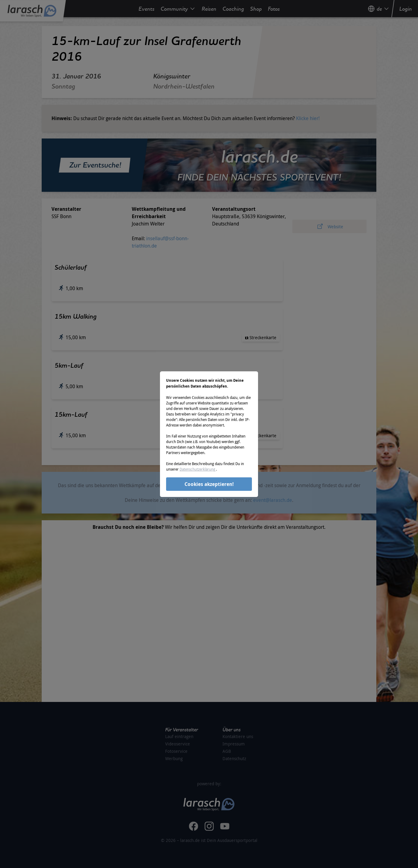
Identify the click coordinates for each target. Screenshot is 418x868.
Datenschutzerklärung (198, 469)
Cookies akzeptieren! (209, 484)
